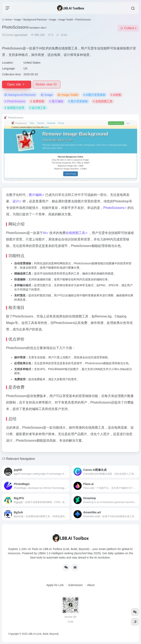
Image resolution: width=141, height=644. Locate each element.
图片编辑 (35, 195)
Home (8, 20)
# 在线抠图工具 (103, 101)
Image (18, 20)
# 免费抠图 (37, 101)
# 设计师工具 (38, 108)
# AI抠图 (116, 95)
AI (44, 233)
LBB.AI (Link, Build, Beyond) (43, 634)
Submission (75, 585)
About (91, 585)
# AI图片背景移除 (94, 95)
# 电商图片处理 (14, 108)
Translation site (37, 28)
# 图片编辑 (56, 101)
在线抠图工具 (75, 233)
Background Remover (35, 20)
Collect (128, 28)
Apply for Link (55, 585)
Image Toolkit (66, 20)
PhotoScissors (114, 208)
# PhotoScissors (15, 101)
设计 (16, 201)
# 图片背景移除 (78, 101)
